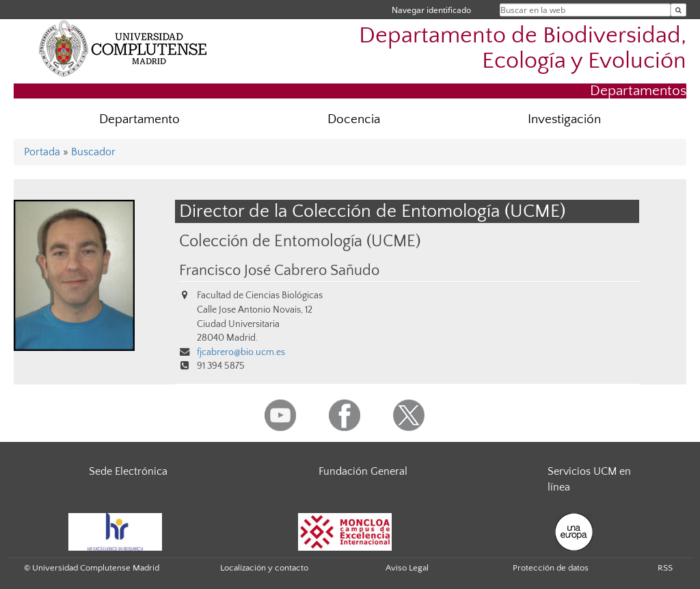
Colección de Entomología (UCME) (300, 241)
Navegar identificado (431, 10)
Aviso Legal (407, 568)
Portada (42, 152)
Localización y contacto (264, 568)
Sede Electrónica (128, 471)
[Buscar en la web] (678, 10)
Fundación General (363, 471)
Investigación (564, 119)
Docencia (354, 119)
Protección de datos (551, 568)
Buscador (93, 152)
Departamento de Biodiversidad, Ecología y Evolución (523, 49)
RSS (665, 568)
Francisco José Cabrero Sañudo (279, 271)
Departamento (139, 119)
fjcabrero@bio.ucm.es (241, 352)
